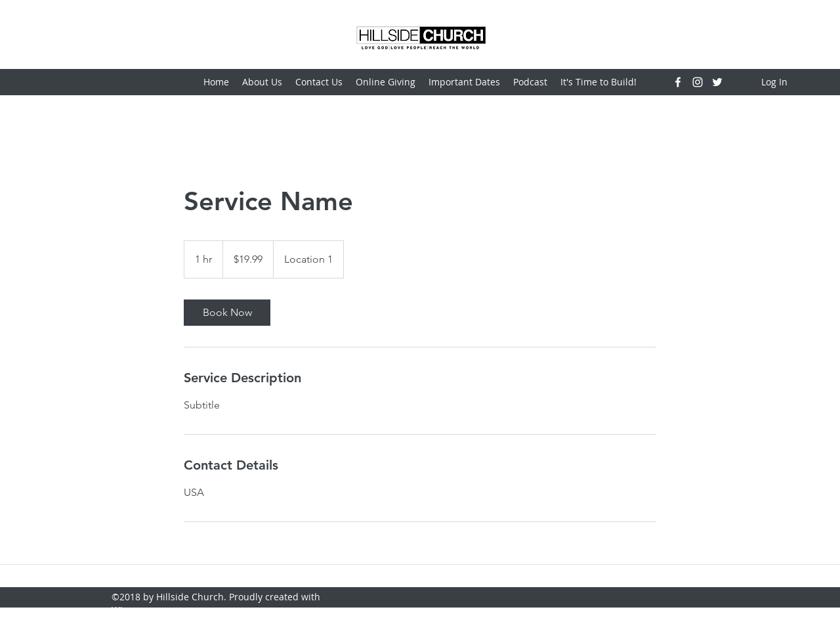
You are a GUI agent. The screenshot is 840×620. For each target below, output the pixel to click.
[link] (227, 313)
